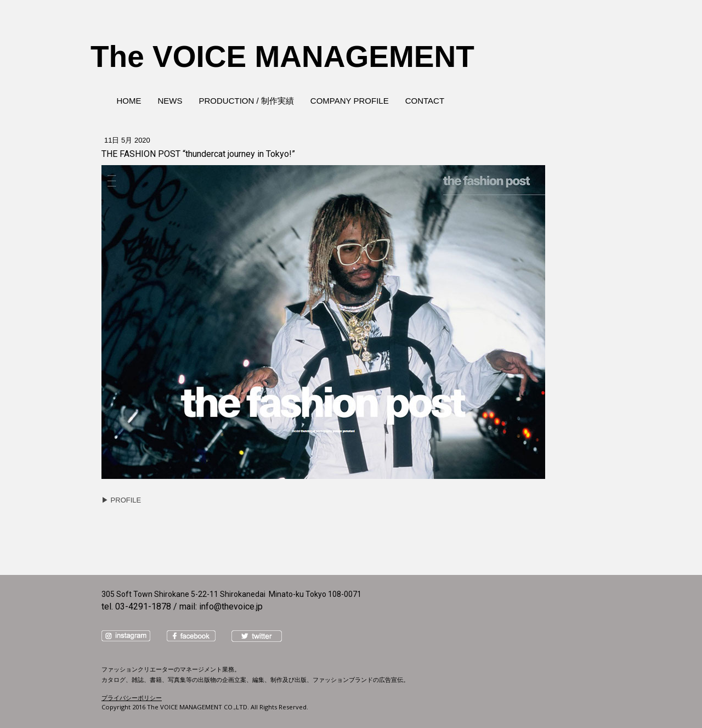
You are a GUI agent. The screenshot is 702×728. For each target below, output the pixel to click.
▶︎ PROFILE (121, 500)
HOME (129, 101)
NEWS (170, 101)
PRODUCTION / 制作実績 (247, 101)
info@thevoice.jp (231, 606)
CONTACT (425, 101)
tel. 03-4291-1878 (136, 606)
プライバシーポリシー (132, 698)
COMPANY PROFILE (350, 101)
